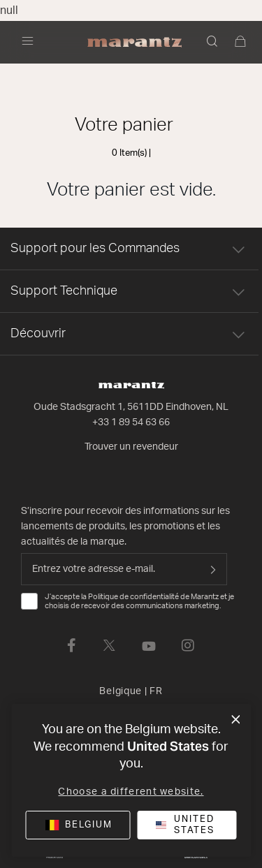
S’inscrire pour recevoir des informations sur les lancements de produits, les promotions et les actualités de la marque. (125, 527)
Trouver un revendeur (131, 447)
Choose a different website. (131, 792)
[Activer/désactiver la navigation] (31, 43)
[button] (213, 43)
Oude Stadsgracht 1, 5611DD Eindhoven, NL (131, 407)
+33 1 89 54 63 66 (131, 422)
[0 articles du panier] (241, 43)
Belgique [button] (131, 691)
